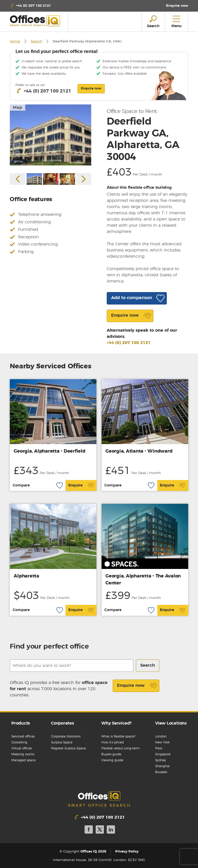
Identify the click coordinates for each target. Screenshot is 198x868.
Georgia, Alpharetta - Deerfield (49, 451)
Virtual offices (22, 748)
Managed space (23, 760)
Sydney (161, 760)
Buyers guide (111, 754)
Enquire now (137, 686)
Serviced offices (23, 736)
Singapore (163, 754)
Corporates (63, 723)
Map (18, 108)
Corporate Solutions (66, 736)
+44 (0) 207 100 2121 (129, 343)
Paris (159, 748)
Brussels (161, 772)
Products (21, 723)
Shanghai (162, 766)
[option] (51, 135)
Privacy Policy (127, 852)
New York (162, 742)
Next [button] (84, 179)
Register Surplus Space (68, 748)
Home (15, 41)
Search (36, 41)
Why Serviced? (116, 723)
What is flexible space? (118, 736)
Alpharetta (26, 576)
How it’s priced (113, 742)
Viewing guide (112, 760)
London (161, 736)
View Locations (171, 723)
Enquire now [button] (91, 88)
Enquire (81, 485)
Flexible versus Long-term (121, 748)
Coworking (19, 742)
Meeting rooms (23, 754)
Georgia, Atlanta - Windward (139, 451)
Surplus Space (62, 742)
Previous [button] (18, 179)
